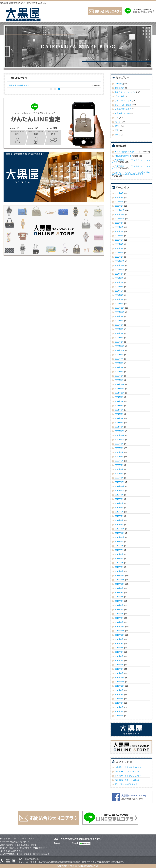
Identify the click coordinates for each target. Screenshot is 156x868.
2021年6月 (119, 410)
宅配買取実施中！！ (123, 156)
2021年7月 (119, 406)
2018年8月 (119, 546)
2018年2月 (119, 567)
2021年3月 (119, 423)
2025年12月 (120, 210)
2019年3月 (119, 520)
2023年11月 (120, 312)
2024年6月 (119, 287)
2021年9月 (119, 397)
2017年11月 (120, 580)
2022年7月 (119, 359)
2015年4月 (119, 711)
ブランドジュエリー (123, 101)
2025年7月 (119, 231)
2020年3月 (119, 469)
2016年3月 (119, 665)
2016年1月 (119, 673)
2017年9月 (119, 588)
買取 (117, 130)
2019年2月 (119, 525)
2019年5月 (119, 512)
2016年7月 (119, 648)
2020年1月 (119, 478)
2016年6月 (119, 652)
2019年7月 (119, 503)
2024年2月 (119, 299)
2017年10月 (120, 584)
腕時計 (118, 126)
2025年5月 (119, 240)
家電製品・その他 (122, 113)
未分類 (118, 122)
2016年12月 (120, 627)
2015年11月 (120, 682)
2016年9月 (119, 639)
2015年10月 (120, 686)
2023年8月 (119, 321)
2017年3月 (119, 614)
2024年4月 (119, 295)
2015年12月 (120, 677)
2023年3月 (119, 338)
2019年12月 (120, 482)
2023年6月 (119, 325)
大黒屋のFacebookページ (134, 796)
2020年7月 (119, 452)
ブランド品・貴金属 (123, 105)
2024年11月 (120, 265)
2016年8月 (119, 643)
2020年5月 (119, 461)
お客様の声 (119, 88)
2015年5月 (119, 707)
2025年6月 (119, 236)
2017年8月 (119, 593)
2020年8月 (119, 448)
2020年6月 (119, 457)
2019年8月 (119, 499)
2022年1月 (119, 380)
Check (75, 843)
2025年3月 (119, 248)
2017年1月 (119, 622)
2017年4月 (119, 610)
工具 (117, 118)
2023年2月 (119, 342)
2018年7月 (119, 550)
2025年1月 (119, 257)
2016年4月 (119, 660)
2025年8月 (119, 227)
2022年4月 (119, 367)
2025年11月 (120, 214)
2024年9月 (119, 274)
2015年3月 (119, 716)
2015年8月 (119, 694)
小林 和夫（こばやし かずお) (127, 772)
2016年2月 (119, 669)
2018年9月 (119, 542)
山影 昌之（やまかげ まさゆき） (128, 767)
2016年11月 (120, 631)
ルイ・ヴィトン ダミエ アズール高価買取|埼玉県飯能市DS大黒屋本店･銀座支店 (131, 173)
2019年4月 (119, 516)
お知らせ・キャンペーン (125, 92)
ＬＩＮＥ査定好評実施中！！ (127, 152)
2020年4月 (119, 465)
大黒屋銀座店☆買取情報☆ (18, 85)
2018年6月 (119, 554)
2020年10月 (120, 440)
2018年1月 (119, 571)
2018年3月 (119, 563)
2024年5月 (119, 291)
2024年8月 (119, 278)
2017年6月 (119, 601)
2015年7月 (119, 699)
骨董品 (118, 135)
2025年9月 (119, 223)
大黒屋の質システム (123, 109)
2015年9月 (119, 690)
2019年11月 (120, 486)
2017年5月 (119, 605)
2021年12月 (120, 384)
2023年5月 (119, 329)
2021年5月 (119, 414)
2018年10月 (120, 537)
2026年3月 (119, 197)
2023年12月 (120, 308)
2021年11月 (120, 389)
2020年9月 (119, 444)
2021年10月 (120, 393)
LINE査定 (119, 84)
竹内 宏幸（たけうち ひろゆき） (128, 776)
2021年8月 (119, 401)
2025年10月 (120, 219)
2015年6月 (119, 703)
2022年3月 (119, 372)
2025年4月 (119, 244)
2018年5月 (119, 559)
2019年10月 (120, 491)
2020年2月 (119, 474)
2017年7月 (119, 597)
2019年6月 (119, 508)
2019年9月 (119, 495)
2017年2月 (119, 618)
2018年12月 (120, 529)
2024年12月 (120, 261)
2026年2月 (119, 202)
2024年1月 (119, 304)
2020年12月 (120, 431)
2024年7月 (119, 282)
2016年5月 (119, 656)
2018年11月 (120, 533)
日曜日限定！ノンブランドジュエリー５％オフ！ (131, 161)
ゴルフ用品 (119, 96)
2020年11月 (120, 435)
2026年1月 (119, 206)
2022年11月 (120, 346)
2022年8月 (119, 355)
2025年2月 (119, 253)
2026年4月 (119, 193)
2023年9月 (119, 316)
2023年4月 (119, 333)
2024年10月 (120, 270)
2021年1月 (119, 427)
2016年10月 (120, 635)
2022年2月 (119, 376)
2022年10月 (120, 350)
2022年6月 (119, 363)
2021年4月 (119, 418)
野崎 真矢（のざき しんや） (127, 784)
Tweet (57, 843)
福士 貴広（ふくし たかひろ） (127, 780)
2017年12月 (120, 576)
